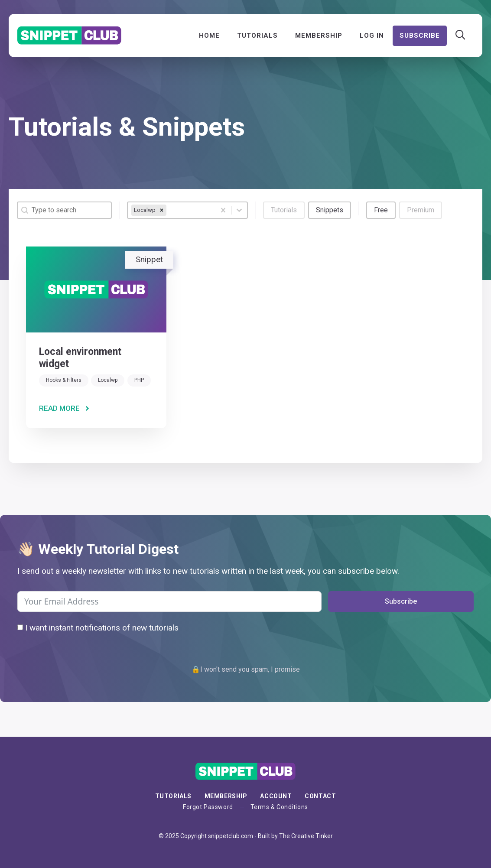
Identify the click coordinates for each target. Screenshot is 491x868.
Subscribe (420, 36)
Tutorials (257, 36)
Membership (319, 36)
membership (226, 796)
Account (276, 796)
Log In (372, 36)
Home (209, 36)
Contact (320, 796)
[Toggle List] (239, 210)
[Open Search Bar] (460, 36)
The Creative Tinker (306, 836)
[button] (284, 210)
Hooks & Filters (64, 380)
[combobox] (172, 210)
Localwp (108, 380)
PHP (139, 380)
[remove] (162, 210)
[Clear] (223, 210)
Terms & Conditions (279, 807)
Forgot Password (208, 807)
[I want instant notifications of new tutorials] (20, 627)
